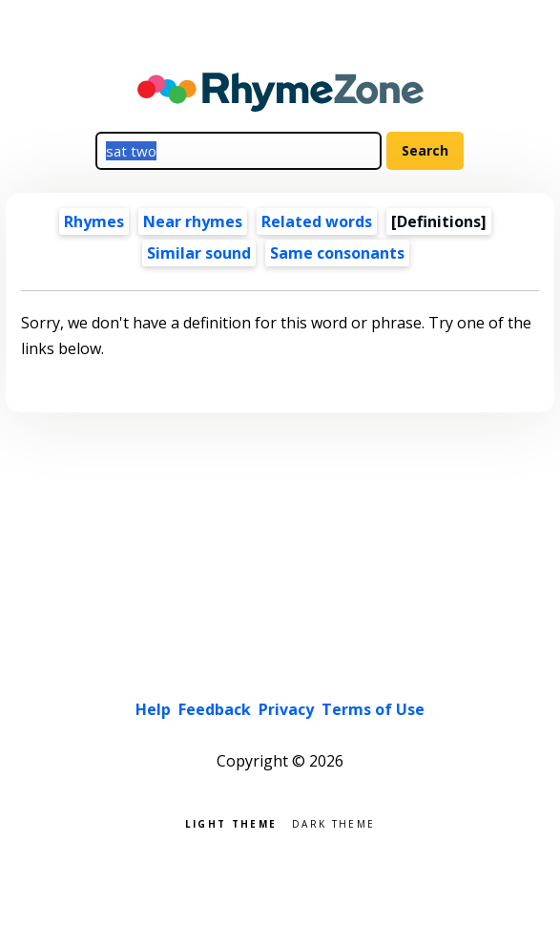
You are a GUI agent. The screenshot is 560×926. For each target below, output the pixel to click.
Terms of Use (373, 709)
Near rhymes (193, 221)
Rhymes (94, 221)
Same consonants (337, 253)
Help (153, 709)
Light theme (231, 822)
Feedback (215, 709)
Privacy (286, 709)
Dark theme (333, 822)
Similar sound (199, 253)
